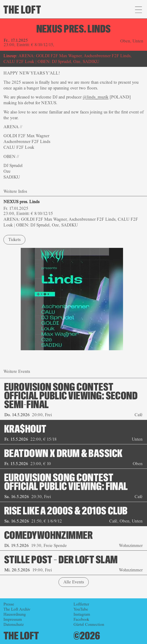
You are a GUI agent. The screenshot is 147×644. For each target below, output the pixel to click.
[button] (138, 10)
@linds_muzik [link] (96, 97)
